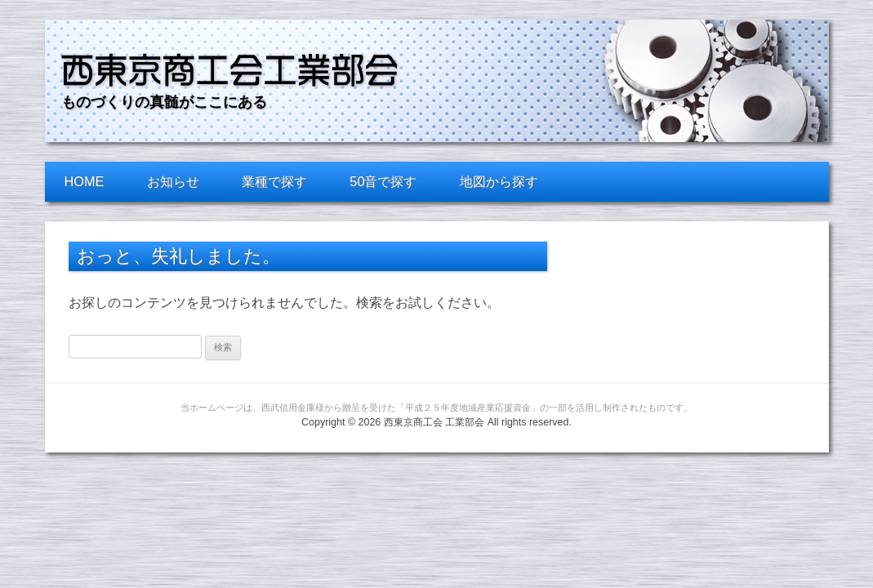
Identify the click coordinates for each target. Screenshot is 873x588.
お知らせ (173, 181)
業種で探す (274, 181)
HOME (85, 181)
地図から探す (499, 181)
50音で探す (383, 181)
